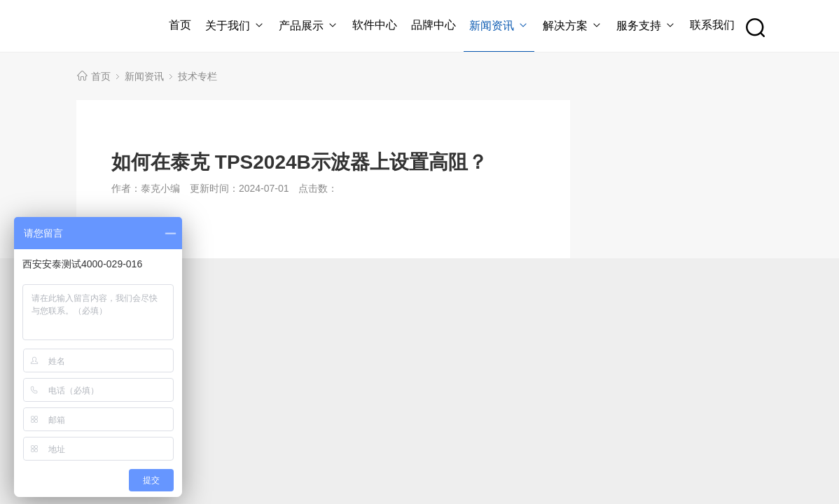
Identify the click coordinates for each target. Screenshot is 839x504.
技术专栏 (197, 76)
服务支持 (646, 26)
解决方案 (573, 26)
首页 (180, 25)
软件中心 (375, 25)
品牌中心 (434, 25)
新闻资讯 (499, 26)
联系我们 (712, 25)
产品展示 (308, 26)
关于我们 (235, 26)
